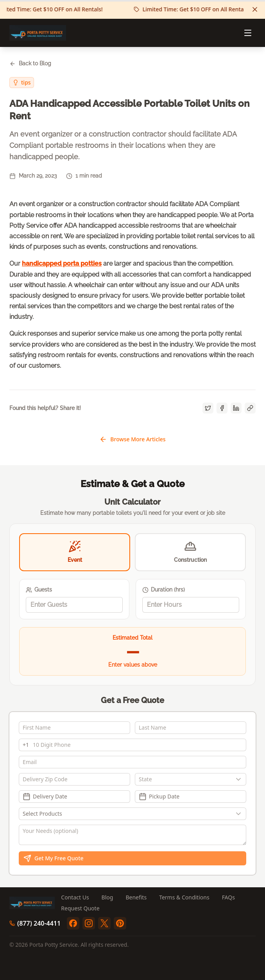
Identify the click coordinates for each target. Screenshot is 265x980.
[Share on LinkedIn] (236, 408)
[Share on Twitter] (208, 408)
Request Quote (80, 908)
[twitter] (104, 923)
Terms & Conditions (184, 897)
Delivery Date (45, 797)
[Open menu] (248, 33)
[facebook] (73, 923)
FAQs (228, 897)
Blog (107, 897)
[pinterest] (120, 923)
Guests (39, 590)
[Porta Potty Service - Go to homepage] (38, 33)
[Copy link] (250, 408)
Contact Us (75, 897)
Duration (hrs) (164, 590)
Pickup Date (159, 797)
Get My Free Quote (54, 858)
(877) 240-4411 (35, 923)
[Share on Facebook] (222, 408)
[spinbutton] (74, 605)
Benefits (136, 897)
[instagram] (89, 923)
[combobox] (191, 779)
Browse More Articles (132, 439)
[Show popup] (240, 779)
